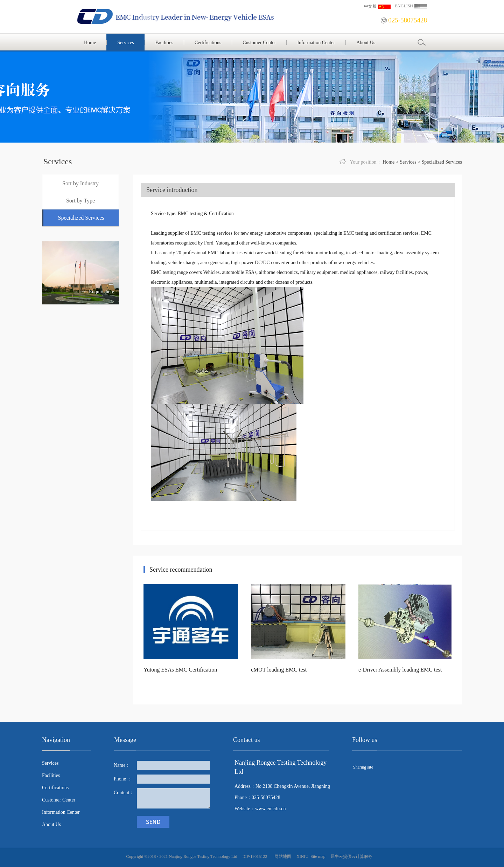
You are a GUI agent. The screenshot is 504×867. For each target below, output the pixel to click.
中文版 (370, 6)
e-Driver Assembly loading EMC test (400, 670)
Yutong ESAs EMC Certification (180, 670)
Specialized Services (442, 162)
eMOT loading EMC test (279, 670)
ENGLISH (404, 6)
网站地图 (282, 856)
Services (408, 162)
